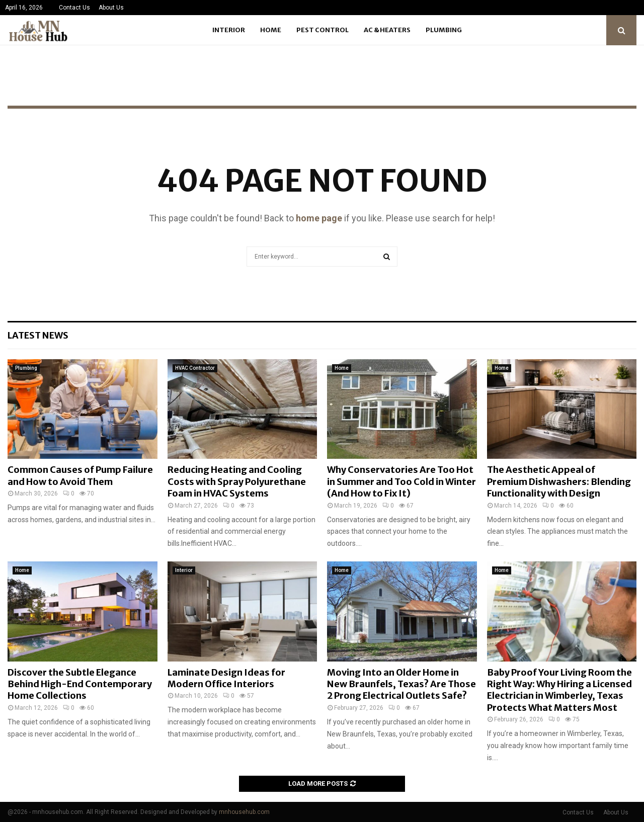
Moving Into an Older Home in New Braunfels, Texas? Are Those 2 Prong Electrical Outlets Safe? (401, 684)
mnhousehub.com (244, 812)
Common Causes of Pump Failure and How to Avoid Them (80, 475)
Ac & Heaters (387, 30)
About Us (111, 8)
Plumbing (444, 30)
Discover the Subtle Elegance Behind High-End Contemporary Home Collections (80, 684)
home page (319, 218)
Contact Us (74, 8)
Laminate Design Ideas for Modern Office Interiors (226, 678)
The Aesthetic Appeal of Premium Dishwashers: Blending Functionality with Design (559, 481)
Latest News (38, 335)
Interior (229, 30)
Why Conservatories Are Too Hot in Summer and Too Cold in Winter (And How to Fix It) (401, 481)
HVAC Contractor (195, 368)
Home (271, 30)
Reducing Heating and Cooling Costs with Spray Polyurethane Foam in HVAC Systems (237, 481)
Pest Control (323, 30)
